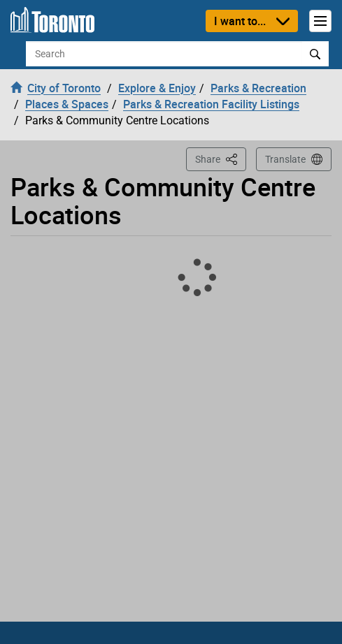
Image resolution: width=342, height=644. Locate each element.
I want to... (240, 21)
